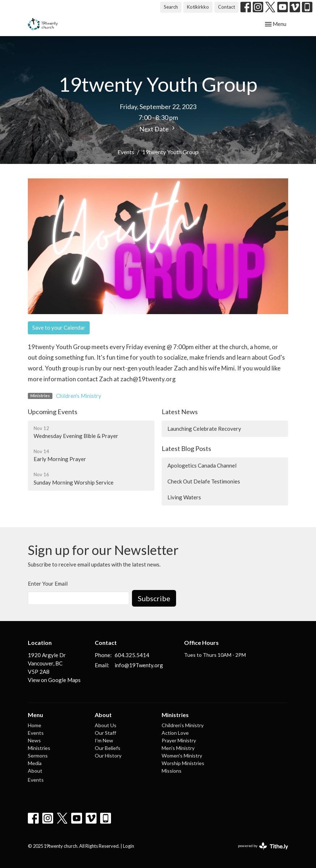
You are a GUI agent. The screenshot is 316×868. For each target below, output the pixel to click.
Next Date (158, 129)
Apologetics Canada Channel (202, 465)
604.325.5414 (132, 655)
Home (35, 725)
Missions (172, 771)
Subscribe (154, 598)
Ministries (39, 748)
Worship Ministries (183, 763)
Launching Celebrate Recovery (204, 429)
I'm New (104, 740)
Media (35, 763)
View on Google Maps (54, 680)
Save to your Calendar (59, 327)
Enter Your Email (48, 583)
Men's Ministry (178, 748)
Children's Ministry (79, 396)
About (35, 771)
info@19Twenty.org (139, 665)
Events (126, 152)
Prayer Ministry (179, 740)
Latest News (180, 412)
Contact (227, 7)
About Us (106, 725)
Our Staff (105, 733)
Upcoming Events (53, 412)
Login (129, 846)
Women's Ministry (182, 756)
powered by (263, 846)
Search (171, 7)
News (34, 740)
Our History (108, 756)
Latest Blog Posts (186, 448)
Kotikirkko (198, 7)
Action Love (175, 733)
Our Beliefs (108, 748)
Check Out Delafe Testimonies (204, 481)
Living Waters (184, 497)
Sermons (38, 756)
